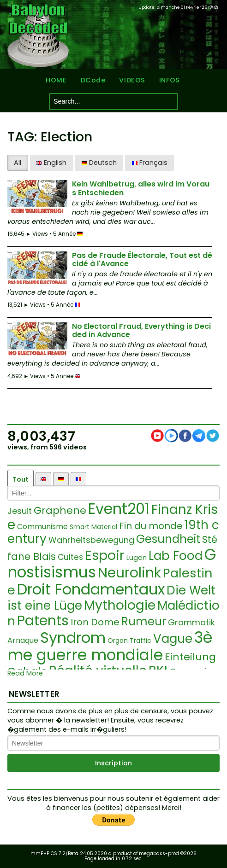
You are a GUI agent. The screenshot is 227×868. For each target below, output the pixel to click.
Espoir (105, 555)
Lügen (137, 557)
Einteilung (190, 657)
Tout (21, 479)
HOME (56, 80)
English (51, 163)
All (18, 163)
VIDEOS (132, 80)
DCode (93, 80)
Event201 (119, 509)
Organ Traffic (129, 641)
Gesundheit (168, 539)
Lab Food (176, 556)
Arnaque (23, 640)
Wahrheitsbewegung (91, 540)
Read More (25, 673)
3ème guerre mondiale (110, 646)
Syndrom (73, 638)
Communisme (42, 527)
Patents (43, 621)
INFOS (170, 80)
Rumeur (144, 621)
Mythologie (120, 605)
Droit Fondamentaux (91, 589)
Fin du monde (151, 526)
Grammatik (191, 622)
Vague (173, 639)
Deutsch (99, 163)
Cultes (70, 557)
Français (150, 163)
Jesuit (20, 511)
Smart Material (93, 527)
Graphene (60, 510)
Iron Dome (95, 622)
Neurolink (129, 573)
